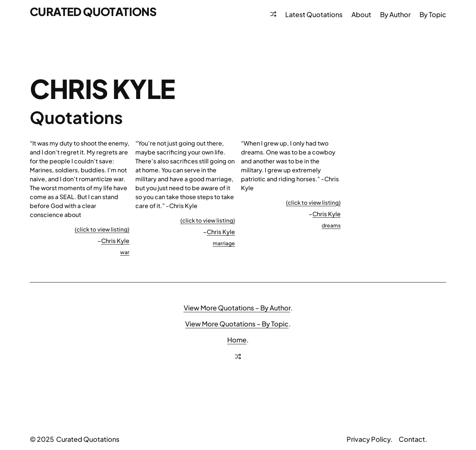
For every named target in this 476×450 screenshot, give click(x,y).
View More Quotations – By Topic (237, 324)
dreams (331, 225)
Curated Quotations (93, 12)
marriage (224, 243)
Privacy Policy (369, 439)
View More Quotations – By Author (237, 308)
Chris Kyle (115, 241)
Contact (412, 439)
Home (237, 340)
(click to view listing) (102, 229)
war (125, 252)
